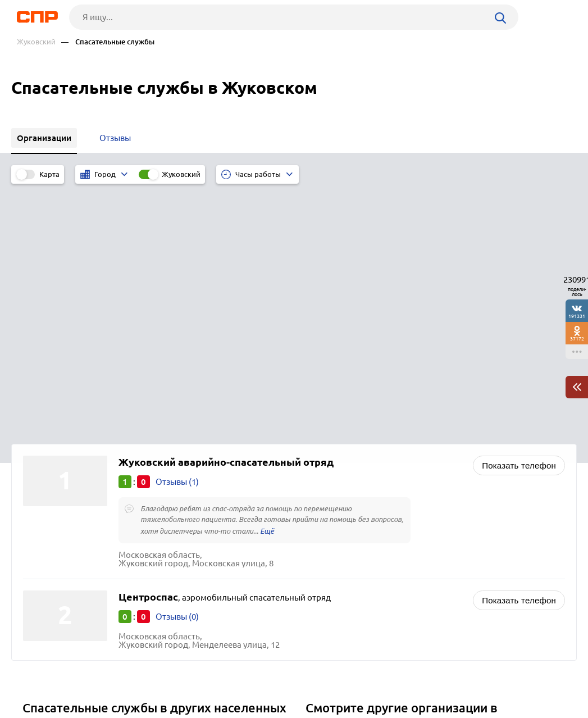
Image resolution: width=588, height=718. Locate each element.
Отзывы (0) (177, 366)
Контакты (263, 676)
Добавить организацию (526, 676)
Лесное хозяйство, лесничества (372, 553)
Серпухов (45, 538)
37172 (577, 338)
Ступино (43, 510)
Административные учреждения (374, 496)
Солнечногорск (57, 524)
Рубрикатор (32, 676)
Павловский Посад (63, 496)
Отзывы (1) (177, 231)
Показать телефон (519, 215)
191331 (577, 316)
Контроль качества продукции (370, 538)
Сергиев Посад (55, 553)
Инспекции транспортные (361, 524)
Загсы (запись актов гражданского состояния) (400, 510)
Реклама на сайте (181, 676)
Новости (102, 676)
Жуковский (36, 42)
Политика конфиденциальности (162, 709)
